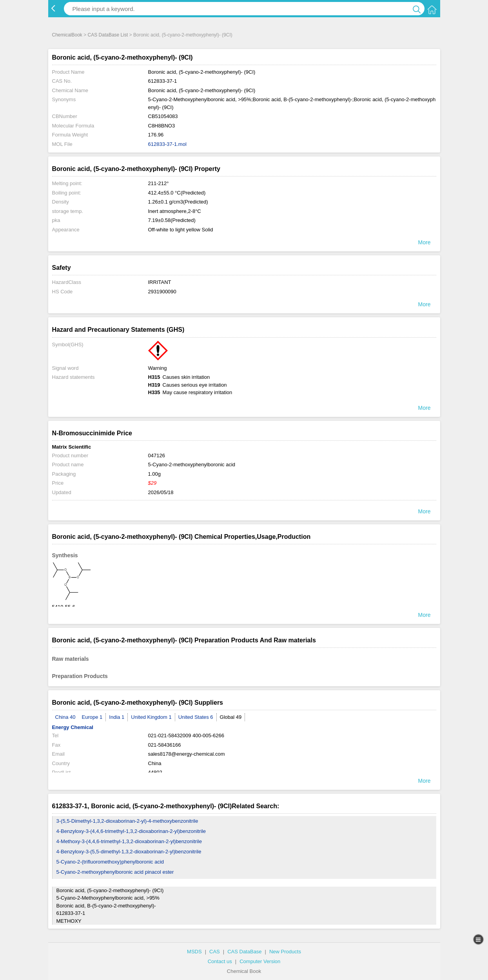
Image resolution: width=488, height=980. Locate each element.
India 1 (117, 717)
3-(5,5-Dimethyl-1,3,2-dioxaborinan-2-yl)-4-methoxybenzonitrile (127, 821)
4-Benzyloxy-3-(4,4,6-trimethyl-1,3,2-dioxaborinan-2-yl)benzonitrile (131, 831)
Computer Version (260, 961)
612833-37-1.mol (167, 144)
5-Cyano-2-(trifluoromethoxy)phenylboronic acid (110, 862)
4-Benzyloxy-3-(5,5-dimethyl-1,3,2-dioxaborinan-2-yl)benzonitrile (129, 852)
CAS (215, 952)
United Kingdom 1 (151, 717)
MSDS (194, 952)
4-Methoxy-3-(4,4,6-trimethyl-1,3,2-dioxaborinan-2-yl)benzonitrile (129, 841)
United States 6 (196, 717)
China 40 (65, 717)
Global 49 (231, 717)
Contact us (220, 961)
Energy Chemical (73, 727)
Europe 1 (92, 717)
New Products (285, 952)
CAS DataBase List (108, 35)
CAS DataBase (244, 952)
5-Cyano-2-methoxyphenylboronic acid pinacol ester (115, 872)
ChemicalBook (67, 35)
